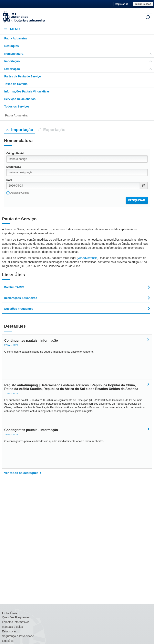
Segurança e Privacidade (18, 636)
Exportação (52, 130)
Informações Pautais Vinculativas (27, 91)
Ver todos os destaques (21, 473)
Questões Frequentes (16, 617)
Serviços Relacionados (20, 99)
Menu (12, 29)
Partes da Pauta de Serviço (23, 76)
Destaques (12, 46)
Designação (14, 167)
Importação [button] (78, 61)
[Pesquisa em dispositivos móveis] (148, 17)
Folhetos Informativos (16, 622)
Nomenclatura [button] (78, 54)
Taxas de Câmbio (16, 84)
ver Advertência (88, 258)
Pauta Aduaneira (16, 38)
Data (9, 180)
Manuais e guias (12, 627)
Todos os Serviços (17, 106)
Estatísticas (9, 631)
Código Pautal (15, 153)
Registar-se (122, 4)
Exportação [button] (78, 69)
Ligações (8, 641)
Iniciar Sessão (143, 4)
